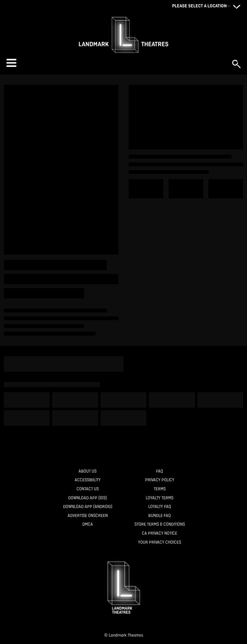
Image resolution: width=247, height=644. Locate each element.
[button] (116, 63)
